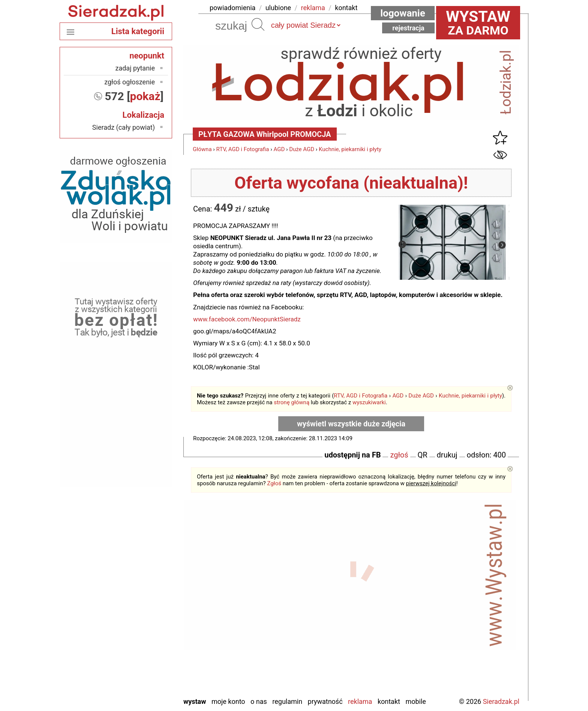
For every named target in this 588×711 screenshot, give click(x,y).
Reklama (360, 701)
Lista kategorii (138, 31)
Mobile (415, 701)
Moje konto (228, 701)
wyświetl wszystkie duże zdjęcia (351, 424)
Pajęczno (142, 630)
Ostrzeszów (139, 610)
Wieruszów (140, 680)
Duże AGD (302, 149)
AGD (279, 149)
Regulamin (287, 701)
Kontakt (389, 701)
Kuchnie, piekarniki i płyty (350, 149)
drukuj (447, 455)
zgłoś (399, 455)
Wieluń (145, 670)
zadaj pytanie (135, 68)
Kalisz (146, 599)
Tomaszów (140, 650)
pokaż (145, 96)
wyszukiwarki (369, 402)
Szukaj (258, 24)
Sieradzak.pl (501, 701)
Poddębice (140, 640)
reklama (313, 8)
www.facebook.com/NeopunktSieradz (247, 319)
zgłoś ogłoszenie (130, 82)
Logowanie (403, 13)
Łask (148, 579)
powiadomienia (232, 8)
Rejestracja (408, 28)
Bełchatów (140, 569)
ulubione (278, 8)
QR (423, 455)
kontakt (346, 8)
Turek (147, 660)
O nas (259, 701)
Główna (202, 149)
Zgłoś (274, 483)
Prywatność (325, 701)
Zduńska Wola (136, 691)
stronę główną (292, 402)
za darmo (478, 22)
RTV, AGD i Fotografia (243, 149)
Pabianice (141, 620)
